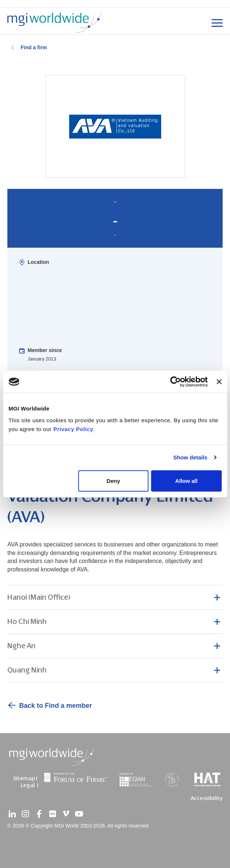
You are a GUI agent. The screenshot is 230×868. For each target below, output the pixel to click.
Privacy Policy (73, 429)
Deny (114, 480)
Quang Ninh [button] (27, 670)
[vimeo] (66, 814)
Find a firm (34, 47)
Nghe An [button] (22, 646)
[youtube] (79, 814)
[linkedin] (12, 814)
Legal (28, 785)
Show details (190, 457)
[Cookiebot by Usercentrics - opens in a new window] (176, 382)
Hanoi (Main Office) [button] (39, 597)
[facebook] (39, 814)
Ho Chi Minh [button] (27, 622)
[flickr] (52, 814)
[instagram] (25, 814)
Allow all (186, 480)
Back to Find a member (56, 706)
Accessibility (207, 798)
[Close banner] (219, 382)
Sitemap (24, 778)
